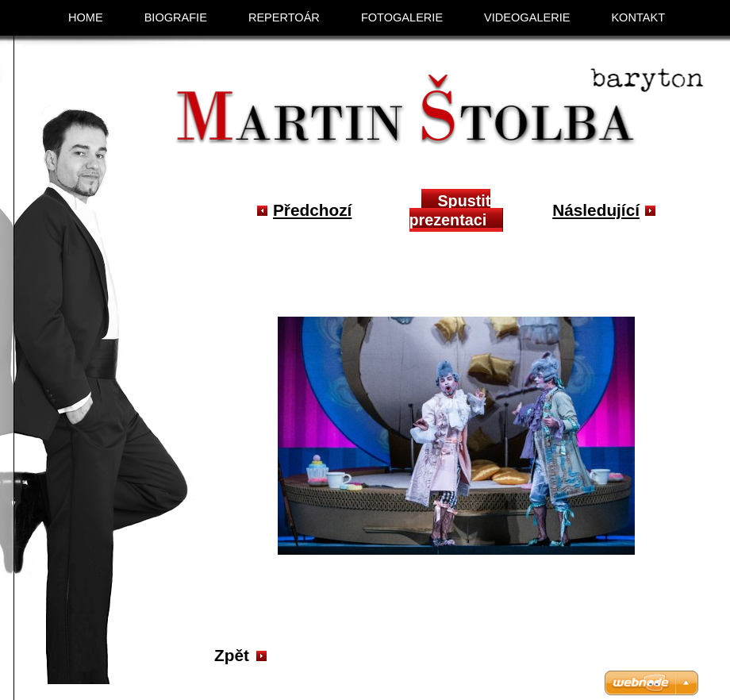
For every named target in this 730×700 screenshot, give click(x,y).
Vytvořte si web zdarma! (547, 683)
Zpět (232, 655)
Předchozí (312, 210)
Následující (596, 210)
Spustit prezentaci (450, 210)
